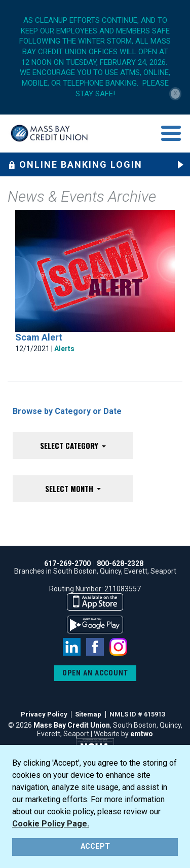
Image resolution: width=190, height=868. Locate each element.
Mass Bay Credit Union (72, 725)
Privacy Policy (44, 714)
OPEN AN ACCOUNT (95, 673)
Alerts (64, 349)
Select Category (70, 445)
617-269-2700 (67, 563)
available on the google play (95, 625)
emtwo (142, 734)
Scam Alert (39, 337)
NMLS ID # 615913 (137, 714)
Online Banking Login (75, 164)
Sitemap (88, 714)
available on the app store (95, 602)
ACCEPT (95, 846)
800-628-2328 (120, 563)
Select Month (70, 488)
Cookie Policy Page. (51, 824)
